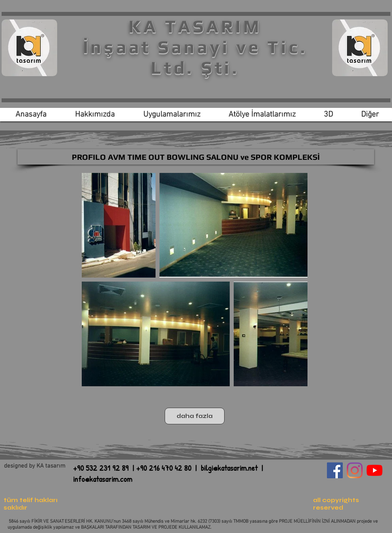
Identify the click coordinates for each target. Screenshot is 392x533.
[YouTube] (375, 470)
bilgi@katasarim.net (229, 468)
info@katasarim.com (103, 479)
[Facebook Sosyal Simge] (335, 470)
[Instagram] (355, 470)
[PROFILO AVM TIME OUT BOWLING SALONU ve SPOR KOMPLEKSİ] (196, 157)
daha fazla (195, 416)
